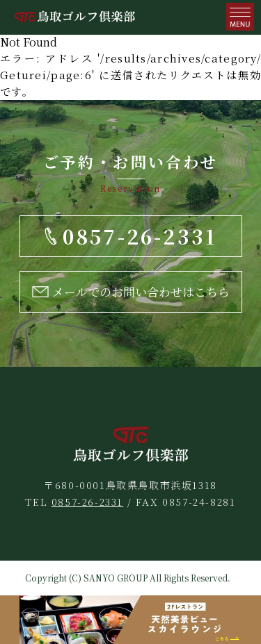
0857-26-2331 (87, 502)
